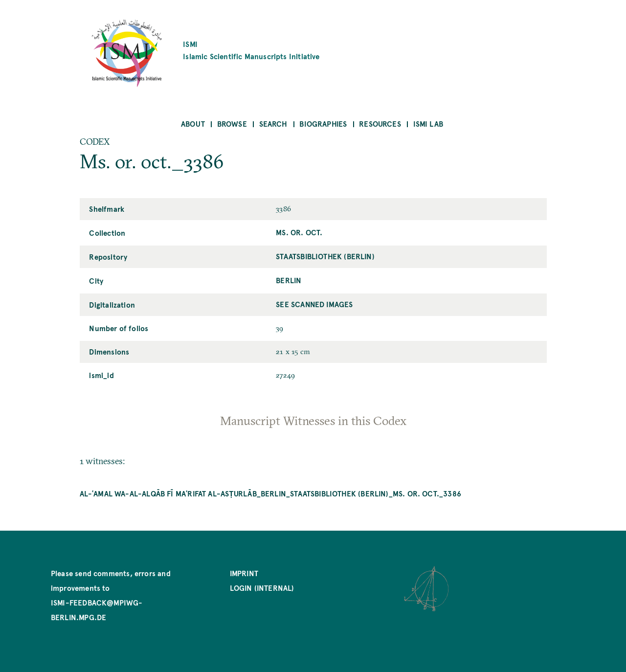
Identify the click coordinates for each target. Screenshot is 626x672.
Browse (232, 123)
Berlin (289, 280)
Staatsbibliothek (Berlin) (325, 256)
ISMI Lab (428, 123)
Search (273, 123)
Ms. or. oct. (299, 232)
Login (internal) (262, 588)
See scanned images (314, 304)
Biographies (323, 123)
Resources (380, 123)
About (193, 123)
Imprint (244, 573)
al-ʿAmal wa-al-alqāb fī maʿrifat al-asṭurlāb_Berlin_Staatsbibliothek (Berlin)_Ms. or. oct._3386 (270, 493)
